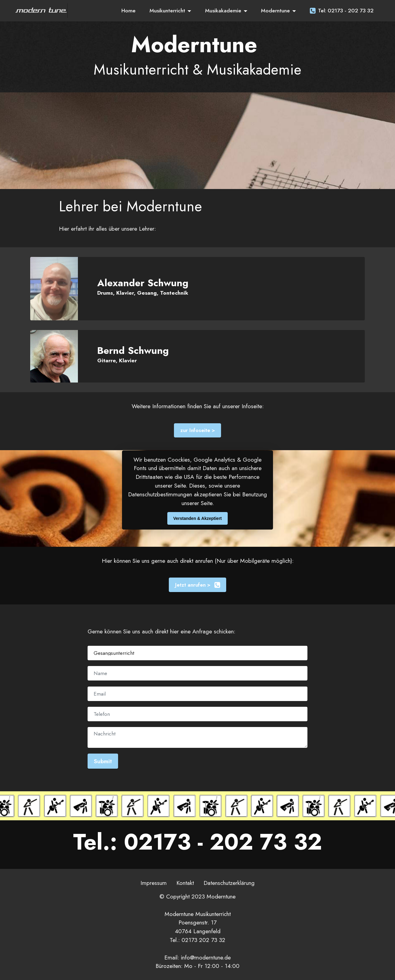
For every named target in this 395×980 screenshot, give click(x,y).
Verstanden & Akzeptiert (198, 518)
